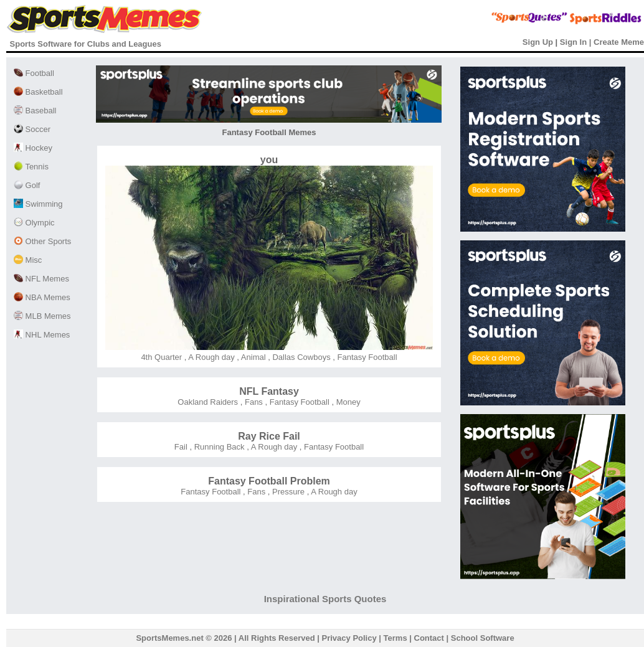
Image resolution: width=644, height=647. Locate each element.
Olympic (34, 223)
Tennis (31, 167)
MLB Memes (42, 316)
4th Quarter (161, 357)
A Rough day (210, 357)
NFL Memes (41, 279)
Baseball (35, 111)
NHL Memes (42, 335)
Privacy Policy (349, 638)
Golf (27, 185)
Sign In (573, 42)
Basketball (38, 92)
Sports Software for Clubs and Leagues (86, 44)
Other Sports (42, 241)
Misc (28, 260)
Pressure (287, 492)
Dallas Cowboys (301, 357)
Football (34, 73)
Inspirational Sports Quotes (325, 599)
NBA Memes (42, 297)
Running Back (218, 447)
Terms (395, 638)
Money (347, 402)
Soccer (32, 129)
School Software (483, 638)
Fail (181, 447)
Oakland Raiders (208, 402)
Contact (429, 638)
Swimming (38, 204)
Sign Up (538, 42)
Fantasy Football (366, 357)
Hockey (33, 148)
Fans (253, 402)
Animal (253, 357)
